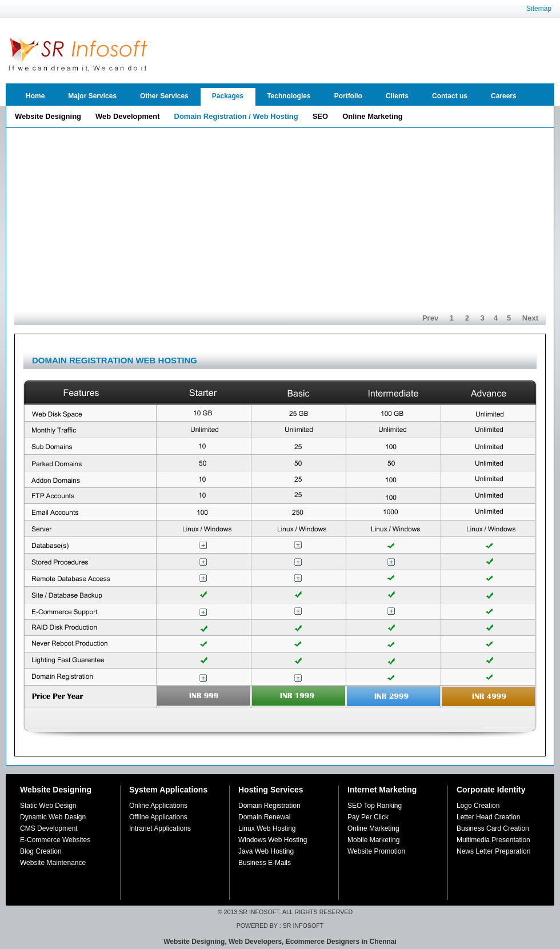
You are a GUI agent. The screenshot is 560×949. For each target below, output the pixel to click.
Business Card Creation (493, 828)
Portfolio (348, 96)
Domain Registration (269, 806)
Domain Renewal (264, 817)
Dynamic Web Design (53, 817)
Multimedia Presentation (493, 840)
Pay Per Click (368, 817)
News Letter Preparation (493, 851)
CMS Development (49, 828)
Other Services (164, 96)
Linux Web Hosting (267, 828)
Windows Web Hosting (273, 840)
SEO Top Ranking (375, 806)
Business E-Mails (265, 863)
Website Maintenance (53, 863)
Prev (430, 318)
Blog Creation (41, 851)
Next (530, 318)
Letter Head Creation (488, 817)
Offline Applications (158, 817)
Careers (504, 96)
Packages (228, 96)
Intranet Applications (160, 828)
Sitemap (539, 9)
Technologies (289, 96)
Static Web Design (48, 806)
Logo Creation (478, 806)
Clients (397, 96)
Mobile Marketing (373, 840)
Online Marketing (373, 828)
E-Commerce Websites (55, 840)
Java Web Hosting (266, 851)
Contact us (450, 96)
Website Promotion (376, 851)
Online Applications (158, 806)
